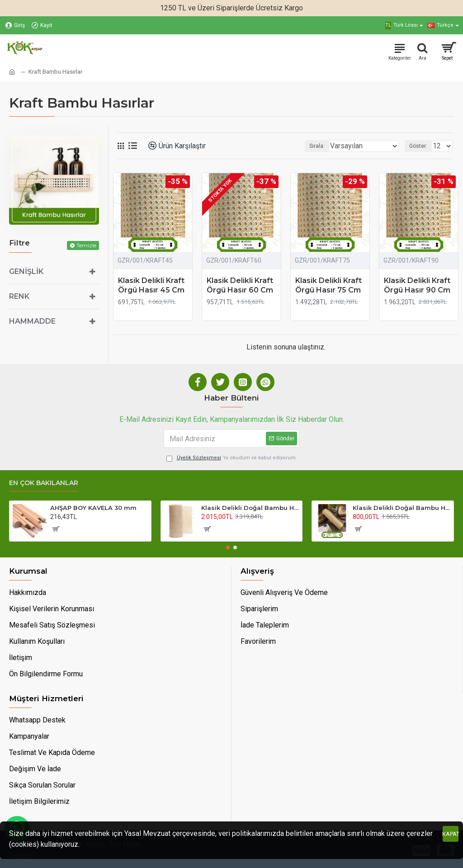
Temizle (86, 245)
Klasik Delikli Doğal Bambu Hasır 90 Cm (250, 508)
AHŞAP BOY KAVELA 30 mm (93, 508)
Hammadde (32, 321)
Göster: (418, 146)
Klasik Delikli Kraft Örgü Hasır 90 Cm (417, 285)
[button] (228, 547)
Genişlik (26, 271)
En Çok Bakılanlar (44, 483)
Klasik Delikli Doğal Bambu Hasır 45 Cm (402, 508)
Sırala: (317, 146)
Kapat (451, 834)
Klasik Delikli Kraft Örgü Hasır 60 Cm (240, 285)
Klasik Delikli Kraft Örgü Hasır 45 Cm (151, 285)
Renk (19, 296)
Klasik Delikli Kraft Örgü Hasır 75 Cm (328, 285)
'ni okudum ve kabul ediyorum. (232, 458)
